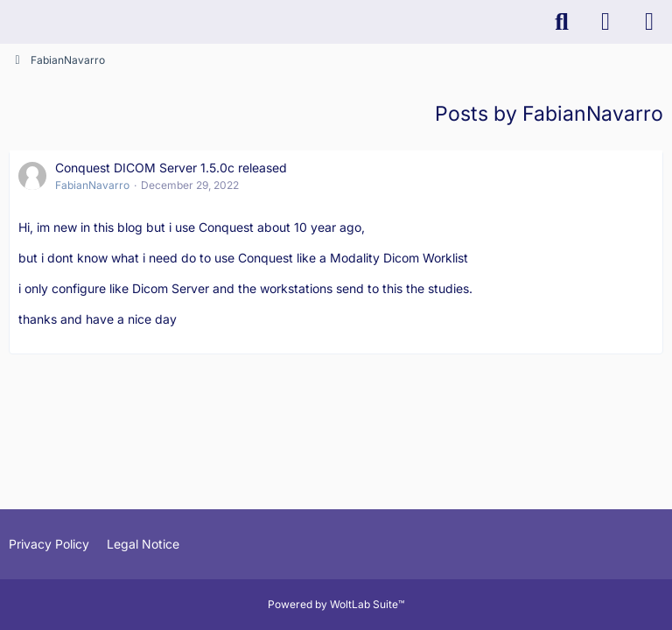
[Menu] (649, 22)
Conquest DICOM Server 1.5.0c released (171, 168)
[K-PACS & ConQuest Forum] (9, 22)
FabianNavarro (92, 185)
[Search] (562, 22)
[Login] (605, 22)
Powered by (336, 604)
